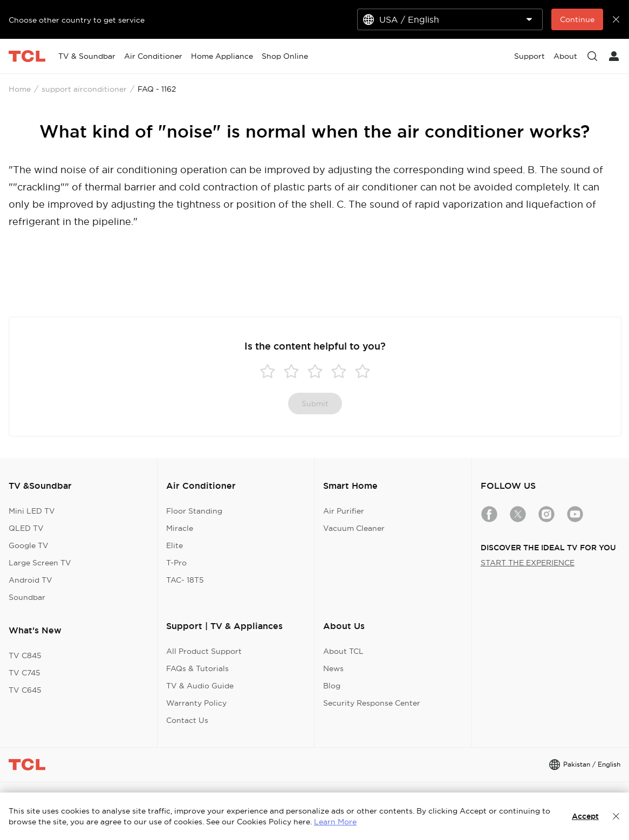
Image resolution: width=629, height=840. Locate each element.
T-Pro (176, 563)
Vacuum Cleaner (354, 528)
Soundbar (27, 597)
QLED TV (26, 528)
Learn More (335, 822)
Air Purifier (344, 511)
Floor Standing (194, 511)
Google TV (29, 545)
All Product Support (204, 651)
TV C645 (25, 690)
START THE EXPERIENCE (528, 563)
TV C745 (25, 673)
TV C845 (25, 655)
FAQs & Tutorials (197, 668)
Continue (577, 19)
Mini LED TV (32, 511)
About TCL (343, 651)
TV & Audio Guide (200, 686)
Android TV (30, 580)
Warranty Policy (196, 703)
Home (20, 89)
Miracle (180, 528)
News (333, 668)
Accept (585, 816)
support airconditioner (84, 89)
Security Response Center (372, 703)
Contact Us (187, 720)
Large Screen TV (40, 563)
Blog (332, 686)
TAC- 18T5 (185, 580)
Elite (175, 545)
